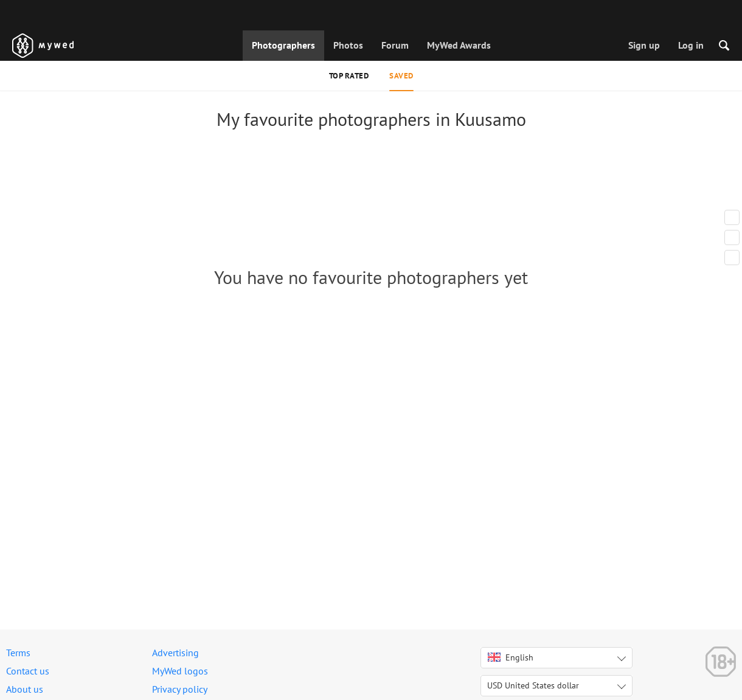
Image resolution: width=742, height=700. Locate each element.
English (511, 657)
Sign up (644, 45)
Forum (395, 45)
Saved (401, 76)
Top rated (349, 76)
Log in (691, 45)
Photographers (283, 45)
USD (533, 685)
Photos (348, 45)
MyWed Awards (459, 45)
